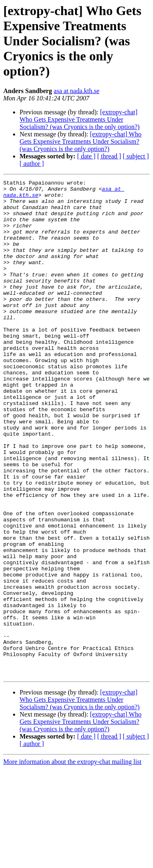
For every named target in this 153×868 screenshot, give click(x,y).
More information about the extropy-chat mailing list (72, 861)
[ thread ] (109, 156)
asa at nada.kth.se (77, 91)
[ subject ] (136, 156)
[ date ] (86, 156)
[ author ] (32, 164)
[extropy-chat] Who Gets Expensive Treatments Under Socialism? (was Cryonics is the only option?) (80, 119)
